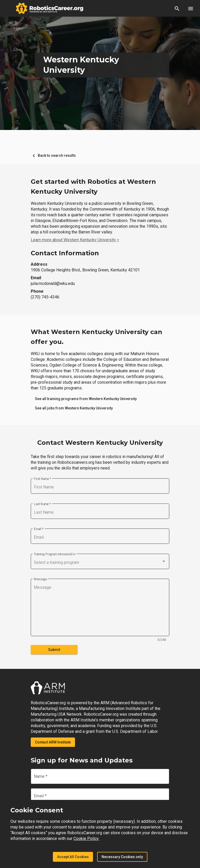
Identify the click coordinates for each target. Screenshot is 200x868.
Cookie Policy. (86, 838)
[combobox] (100, 563)
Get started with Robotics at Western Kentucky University (93, 187)
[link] (86, 399)
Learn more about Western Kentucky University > (75, 240)
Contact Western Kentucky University (100, 443)
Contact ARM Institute (53, 742)
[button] (177, 8)
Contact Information (65, 253)
